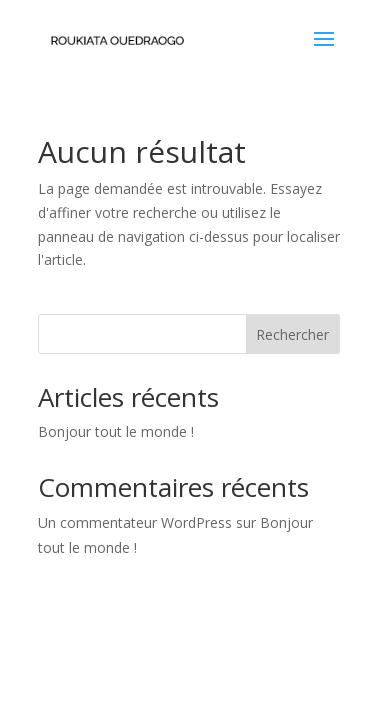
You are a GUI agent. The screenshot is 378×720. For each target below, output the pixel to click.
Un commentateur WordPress (135, 522)
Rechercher (292, 334)
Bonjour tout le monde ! (116, 431)
